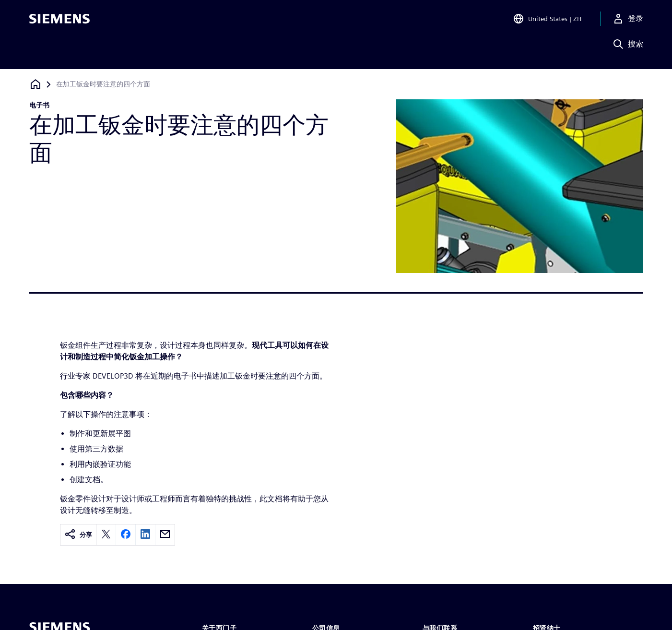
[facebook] (126, 535)
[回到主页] (35, 84)
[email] (165, 535)
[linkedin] (145, 535)
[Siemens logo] (59, 21)
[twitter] (106, 535)
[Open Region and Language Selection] (547, 21)
